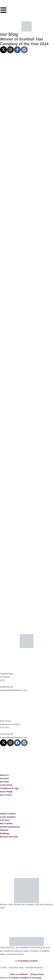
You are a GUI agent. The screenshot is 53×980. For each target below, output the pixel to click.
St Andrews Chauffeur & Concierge (25, 978)
